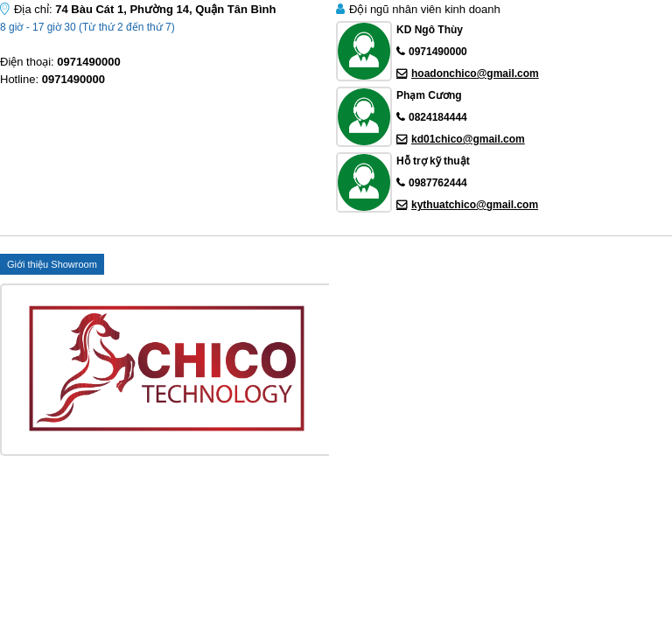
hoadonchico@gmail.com (475, 73)
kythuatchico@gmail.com (475, 205)
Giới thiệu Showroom (52, 264)
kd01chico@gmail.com (468, 139)
